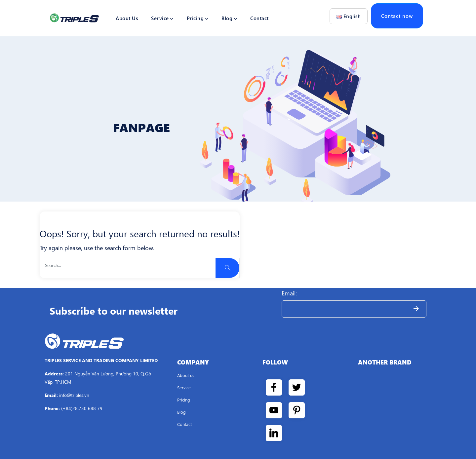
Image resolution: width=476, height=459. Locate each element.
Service (162, 18)
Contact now (397, 16)
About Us (127, 18)
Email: (289, 293)
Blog (229, 18)
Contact (259, 18)
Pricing (198, 18)
